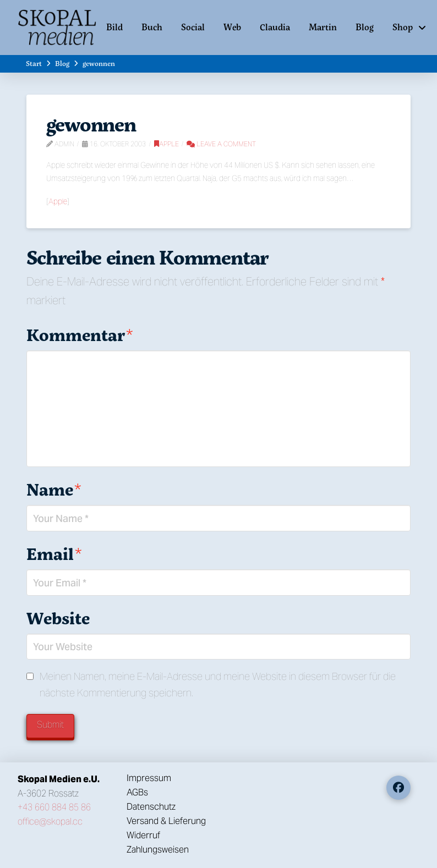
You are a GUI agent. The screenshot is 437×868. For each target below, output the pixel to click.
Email (54, 554)
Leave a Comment (221, 144)
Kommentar (80, 335)
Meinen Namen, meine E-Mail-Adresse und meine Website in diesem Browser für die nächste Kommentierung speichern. (218, 685)
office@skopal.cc (50, 822)
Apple (166, 144)
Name (54, 489)
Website (58, 618)
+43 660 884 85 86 (54, 807)
